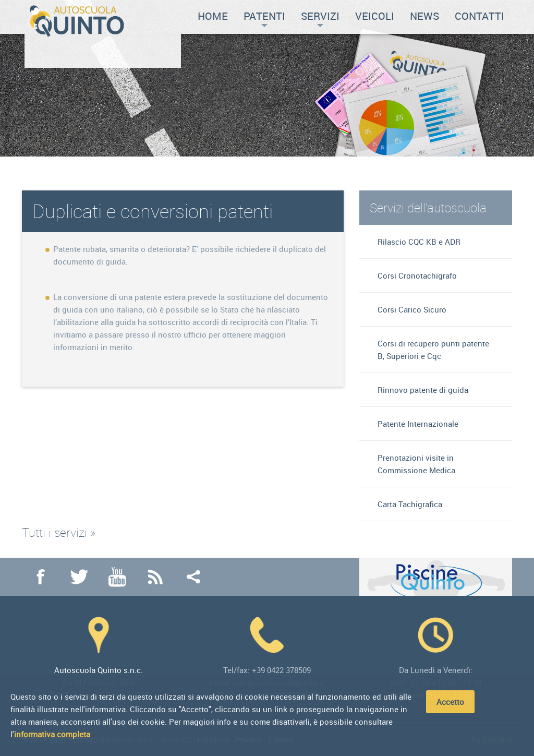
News (424, 16)
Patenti (264, 18)
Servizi (320, 18)
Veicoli (375, 16)
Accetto (450, 702)
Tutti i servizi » (59, 532)
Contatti (480, 16)
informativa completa (52, 734)
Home (213, 16)
